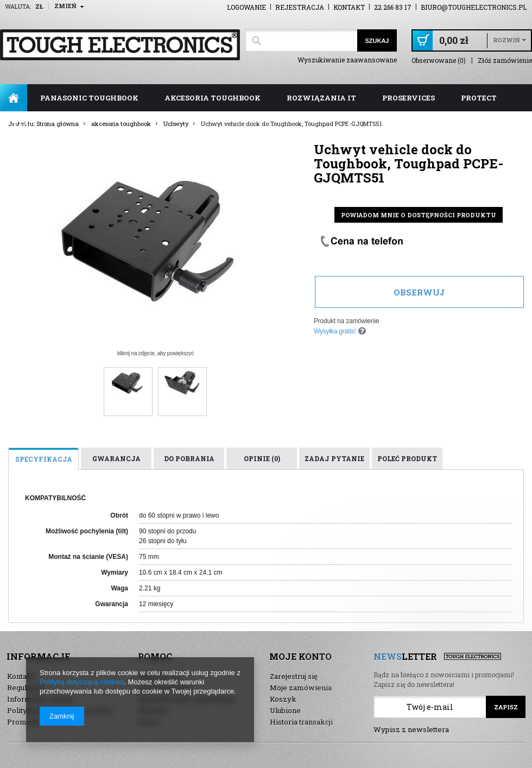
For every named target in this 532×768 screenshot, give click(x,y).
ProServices (408, 98)
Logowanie (246, 7)
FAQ (21, 125)
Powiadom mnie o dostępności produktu (419, 215)
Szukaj (377, 41)
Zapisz (506, 707)
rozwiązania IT (321, 98)
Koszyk (283, 699)
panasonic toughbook (89, 98)
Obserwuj (419, 292)
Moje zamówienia (301, 688)
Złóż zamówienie (505, 61)
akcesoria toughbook (213, 98)
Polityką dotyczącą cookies (82, 682)
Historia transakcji (301, 722)
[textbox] (301, 40)
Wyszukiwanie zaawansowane (347, 60)
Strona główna (14, 98)
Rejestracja (300, 7)
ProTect (479, 98)
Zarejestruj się (294, 676)
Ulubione (285, 710)
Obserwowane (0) (439, 61)
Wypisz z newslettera (411, 729)
